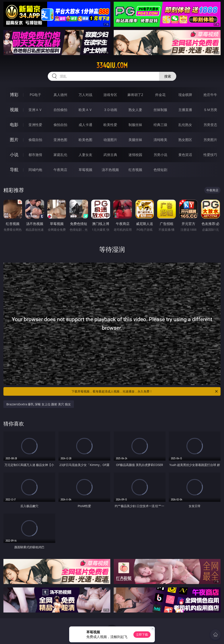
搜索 (168, 76)
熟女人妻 (135, 110)
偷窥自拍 (35, 140)
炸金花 (160, 95)
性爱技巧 (210, 155)
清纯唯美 (160, 140)
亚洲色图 (60, 140)
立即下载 (142, 634)
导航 (14, 170)
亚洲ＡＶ (35, 110)
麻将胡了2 (135, 95)
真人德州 (60, 95)
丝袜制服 (160, 110)
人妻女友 (85, 155)
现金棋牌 (185, 95)
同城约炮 (35, 170)
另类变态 (210, 125)
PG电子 (35, 95)
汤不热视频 (110, 170)
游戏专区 (110, 95)
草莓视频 (85, 170)
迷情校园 (135, 155)
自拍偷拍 (60, 110)
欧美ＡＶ (85, 110)
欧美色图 (85, 140)
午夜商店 (60, 170)
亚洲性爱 (35, 125)
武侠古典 (110, 155)
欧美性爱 (110, 125)
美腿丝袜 (135, 140)
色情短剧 (160, 170)
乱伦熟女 (185, 125)
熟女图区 (185, 140)
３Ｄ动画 (110, 110)
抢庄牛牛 (210, 95)
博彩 (14, 95)
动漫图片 (110, 140)
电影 (14, 125)
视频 (14, 110)
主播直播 (185, 110)
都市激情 (35, 155)
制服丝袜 (135, 125)
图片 (14, 140)
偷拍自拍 (60, 125)
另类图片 (210, 140)
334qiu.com (112, 65)
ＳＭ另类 (210, 110)
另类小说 (160, 155)
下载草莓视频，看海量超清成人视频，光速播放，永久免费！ (145, 391)
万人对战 (85, 95)
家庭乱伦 (60, 155)
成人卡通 (85, 125)
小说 (14, 155)
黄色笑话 (185, 155)
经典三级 (160, 125)
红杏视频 (135, 170)
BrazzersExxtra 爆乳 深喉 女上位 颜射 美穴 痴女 (39, 404)
